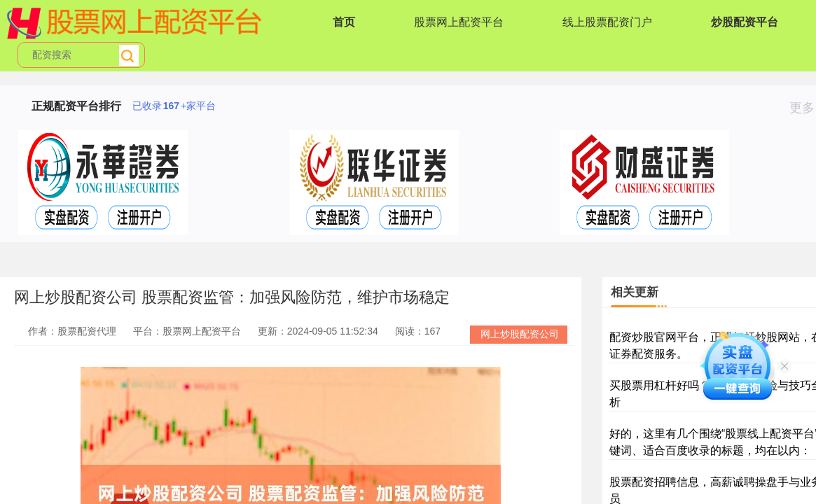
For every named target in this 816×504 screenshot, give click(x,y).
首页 (344, 22)
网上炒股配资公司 (520, 334)
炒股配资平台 (745, 22)
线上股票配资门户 (607, 22)
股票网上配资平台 (459, 22)
